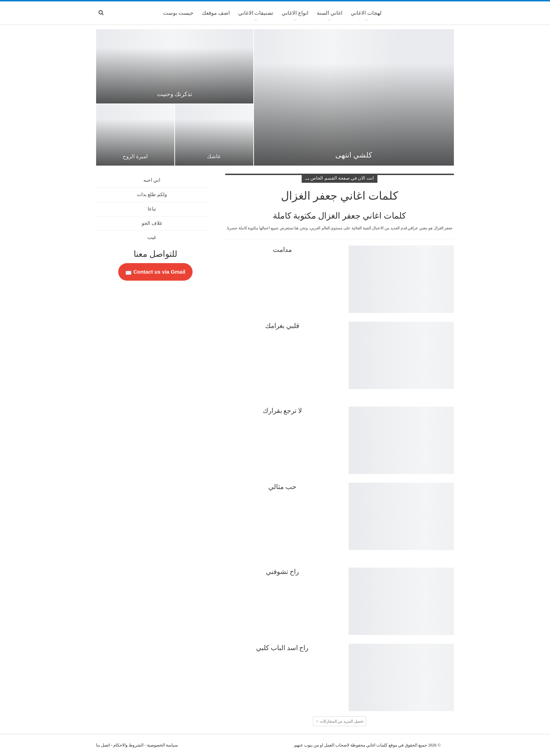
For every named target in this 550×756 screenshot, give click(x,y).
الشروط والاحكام (128, 745)
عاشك (214, 156)
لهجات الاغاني (366, 13)
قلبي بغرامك (282, 326)
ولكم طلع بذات (152, 195)
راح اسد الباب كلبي (282, 648)
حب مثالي (282, 487)
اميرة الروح (135, 156)
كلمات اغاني (377, 745)
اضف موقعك (216, 13)
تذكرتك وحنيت (175, 94)
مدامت (282, 250)
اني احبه (152, 180)
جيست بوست (178, 13)
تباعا (152, 209)
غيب (152, 237)
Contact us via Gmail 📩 (155, 272)
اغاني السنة (330, 13)
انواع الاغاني (295, 13)
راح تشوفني (282, 572)
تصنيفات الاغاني (256, 13)
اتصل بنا (103, 745)
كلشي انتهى (354, 155)
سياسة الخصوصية (162, 745)
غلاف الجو (152, 223)
